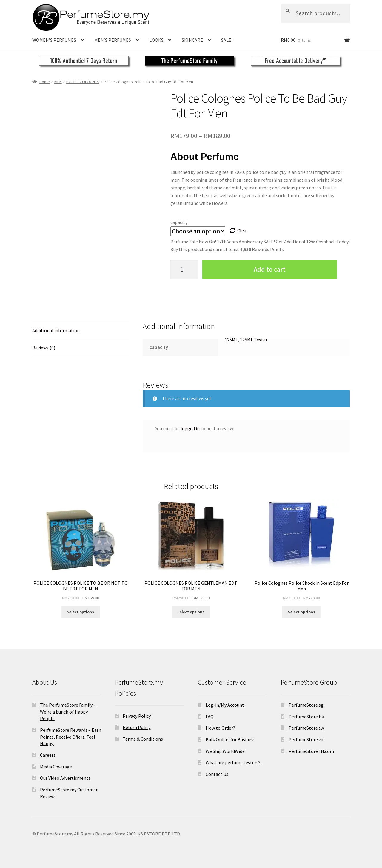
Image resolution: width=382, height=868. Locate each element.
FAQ (210, 717)
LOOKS (156, 40)
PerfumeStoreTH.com (311, 751)
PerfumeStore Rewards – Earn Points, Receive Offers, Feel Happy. (71, 737)
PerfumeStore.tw (306, 728)
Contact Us (217, 774)
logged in (190, 428)
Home (45, 82)
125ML (231, 340)
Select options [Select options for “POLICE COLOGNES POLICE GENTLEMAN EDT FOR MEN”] (191, 612)
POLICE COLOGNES (83, 82)
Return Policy (137, 727)
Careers (48, 755)
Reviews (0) (44, 348)
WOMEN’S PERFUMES (54, 40)
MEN (58, 82)
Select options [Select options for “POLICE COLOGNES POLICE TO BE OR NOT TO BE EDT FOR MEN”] (80, 612)
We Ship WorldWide (225, 751)
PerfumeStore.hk (306, 717)
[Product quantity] (184, 269)
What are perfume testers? (233, 762)
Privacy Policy (137, 716)
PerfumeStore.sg (306, 705)
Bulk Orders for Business (231, 739)
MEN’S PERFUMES (113, 40)
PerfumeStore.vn (306, 739)
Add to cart (270, 269)
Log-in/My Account (225, 705)
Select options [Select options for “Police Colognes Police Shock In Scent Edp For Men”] (302, 612)
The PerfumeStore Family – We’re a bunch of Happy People (68, 712)
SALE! (227, 40)
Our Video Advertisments (65, 778)
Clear (243, 230)
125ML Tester (254, 340)
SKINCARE (192, 40)
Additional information (56, 330)
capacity (179, 222)
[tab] (81, 331)
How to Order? (220, 728)
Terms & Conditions (143, 739)
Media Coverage (56, 767)
